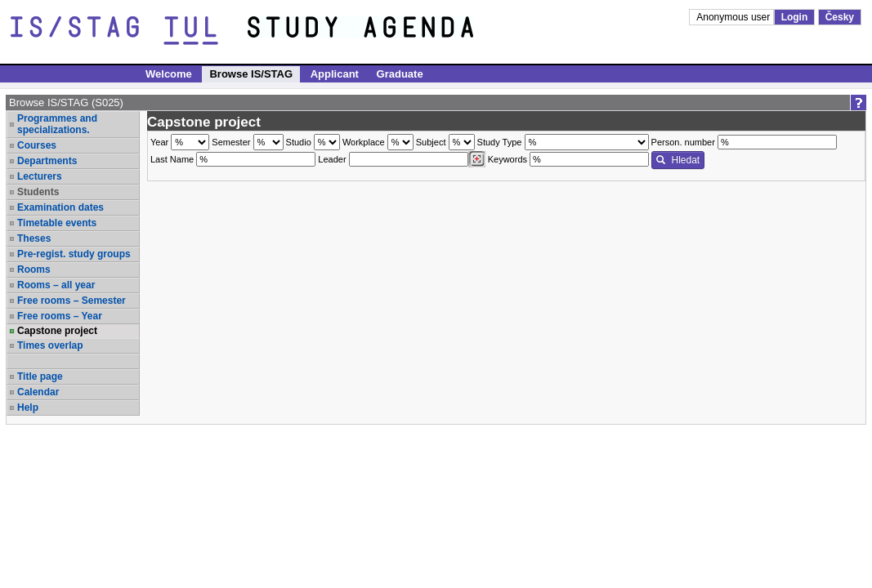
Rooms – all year (56, 285)
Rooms (34, 269)
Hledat (678, 160)
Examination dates (60, 207)
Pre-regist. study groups (74, 254)
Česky (840, 17)
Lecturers (40, 176)
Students (38, 192)
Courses (37, 145)
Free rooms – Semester (72, 301)
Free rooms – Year (60, 316)
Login (795, 17)
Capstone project (57, 331)
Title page (40, 376)
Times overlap (50, 345)
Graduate (400, 74)
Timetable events (57, 223)
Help (28, 408)
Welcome (169, 74)
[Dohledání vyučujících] (477, 159)
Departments (47, 161)
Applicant (335, 74)
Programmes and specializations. (57, 124)
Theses (34, 238)
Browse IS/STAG (251, 74)
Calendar (38, 392)
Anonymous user (734, 17)
